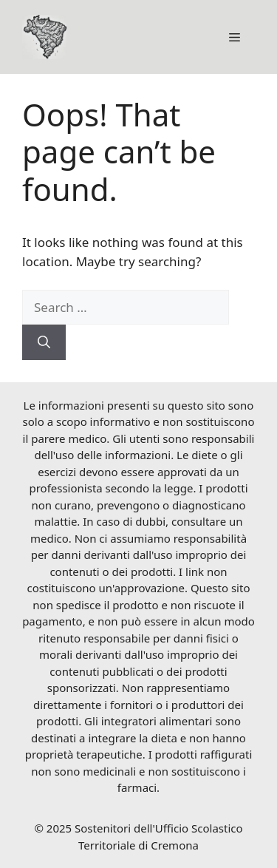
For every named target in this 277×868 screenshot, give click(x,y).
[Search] (44, 342)
